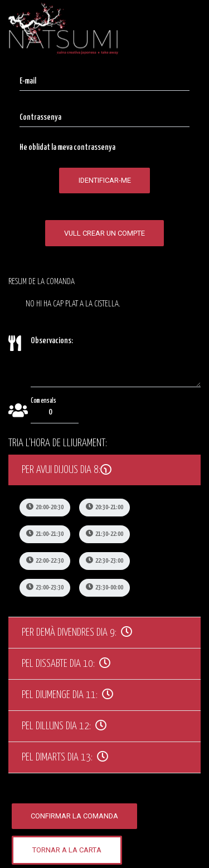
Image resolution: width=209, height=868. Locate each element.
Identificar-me (105, 180)
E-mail (28, 81)
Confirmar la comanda (74, 816)
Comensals (43, 401)
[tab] (104, 470)
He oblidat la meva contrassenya (67, 147)
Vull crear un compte (104, 233)
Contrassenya (40, 117)
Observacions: (52, 341)
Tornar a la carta (67, 850)
